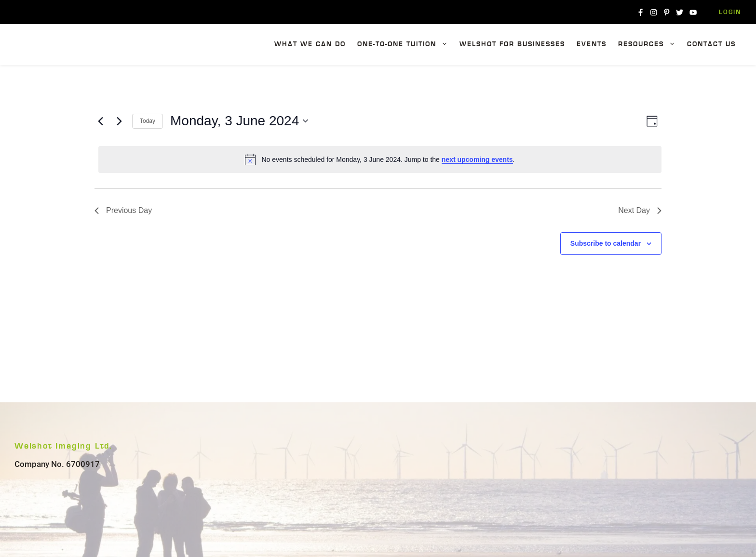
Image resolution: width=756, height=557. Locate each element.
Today (148, 121)
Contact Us (711, 44)
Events (592, 44)
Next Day (640, 210)
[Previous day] (100, 121)
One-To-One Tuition (405, 45)
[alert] (380, 159)
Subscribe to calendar (606, 243)
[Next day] (119, 121)
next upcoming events (477, 159)
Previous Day (123, 210)
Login (730, 12)
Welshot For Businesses (512, 44)
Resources (650, 45)
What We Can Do (310, 44)
